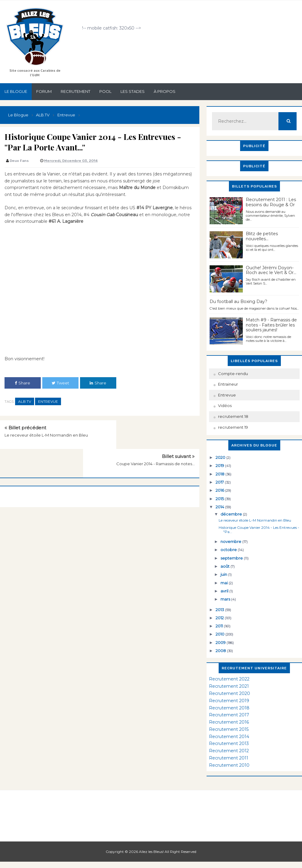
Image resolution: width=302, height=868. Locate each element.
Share (22, 383)
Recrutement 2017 (229, 715)
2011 (220, 626)
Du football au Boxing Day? (238, 301)
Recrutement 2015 (229, 729)
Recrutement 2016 (229, 722)
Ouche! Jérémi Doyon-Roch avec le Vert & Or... (271, 270)
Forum (44, 91)
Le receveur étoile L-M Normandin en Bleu (46, 435)
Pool (105, 91)
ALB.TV (25, 401)
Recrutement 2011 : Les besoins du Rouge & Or (271, 202)
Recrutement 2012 (229, 751)
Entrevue (48, 401)
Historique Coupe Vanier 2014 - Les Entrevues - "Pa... (259, 530)
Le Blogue (16, 91)
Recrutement (75, 91)
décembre (232, 514)
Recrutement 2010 (229, 765)
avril (225, 591)
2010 (220, 634)
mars (226, 599)
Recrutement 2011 (229, 758)
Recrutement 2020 (230, 693)
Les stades (133, 91)
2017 (220, 482)
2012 (220, 618)
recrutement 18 (233, 416)
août (225, 566)
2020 (221, 457)
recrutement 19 (233, 427)
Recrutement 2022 (229, 679)
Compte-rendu (233, 374)
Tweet (60, 383)
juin (224, 574)
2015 (220, 499)
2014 (220, 507)
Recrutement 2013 (229, 743)
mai (225, 583)
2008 (221, 651)
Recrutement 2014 (229, 737)
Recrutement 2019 (229, 701)
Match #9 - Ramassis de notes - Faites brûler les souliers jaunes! (271, 325)
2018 (220, 474)
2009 (221, 642)
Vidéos (225, 406)
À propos (165, 91)
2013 (220, 610)
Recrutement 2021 (229, 686)
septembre (232, 558)
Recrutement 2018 (229, 708)
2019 (220, 466)
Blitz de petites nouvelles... (262, 236)
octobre (229, 550)
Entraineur (228, 384)
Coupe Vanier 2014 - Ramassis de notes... (156, 435)
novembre (231, 541)
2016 (220, 490)
